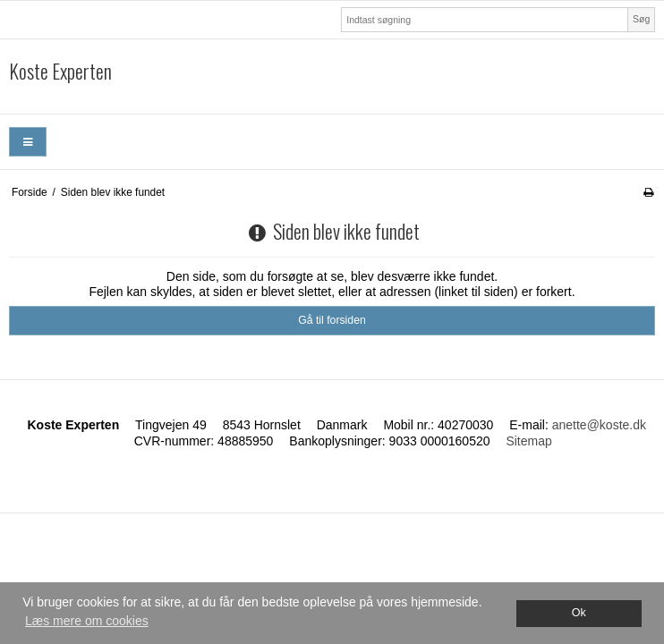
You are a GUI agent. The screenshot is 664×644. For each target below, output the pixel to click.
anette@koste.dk (599, 425)
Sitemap (528, 441)
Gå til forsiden (332, 320)
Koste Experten (60, 72)
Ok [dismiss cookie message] (579, 613)
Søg (641, 19)
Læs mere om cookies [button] (87, 621)
